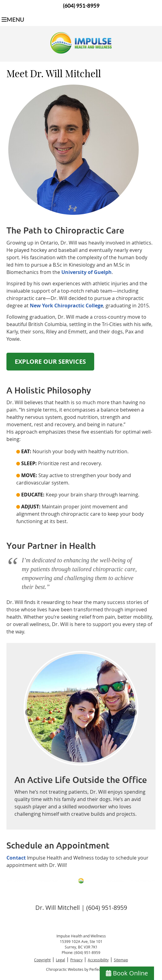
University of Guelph (87, 272)
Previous (29, 713)
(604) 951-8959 (81, 6)
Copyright (42, 960)
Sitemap (121, 960)
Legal (60, 960)
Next (133, 713)
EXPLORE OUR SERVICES (50, 361)
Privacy (76, 960)
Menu (13, 20)
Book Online (127, 973)
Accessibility (98, 960)
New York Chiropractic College (66, 306)
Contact (16, 858)
